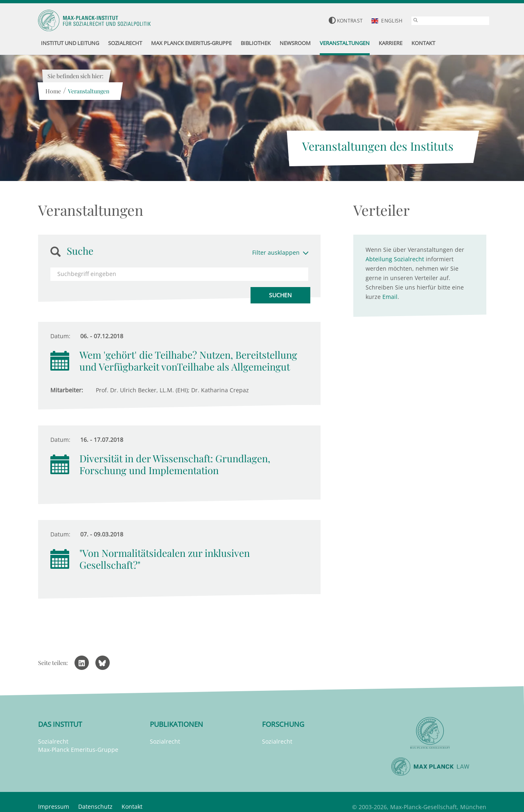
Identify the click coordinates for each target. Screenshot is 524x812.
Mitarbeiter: (67, 390)
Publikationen (176, 724)
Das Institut (60, 724)
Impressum (54, 806)
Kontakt (132, 806)
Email (390, 297)
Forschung (283, 724)
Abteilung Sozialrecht (395, 259)
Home (53, 91)
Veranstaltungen (89, 91)
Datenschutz (95, 806)
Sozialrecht (53, 741)
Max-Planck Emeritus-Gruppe (78, 750)
